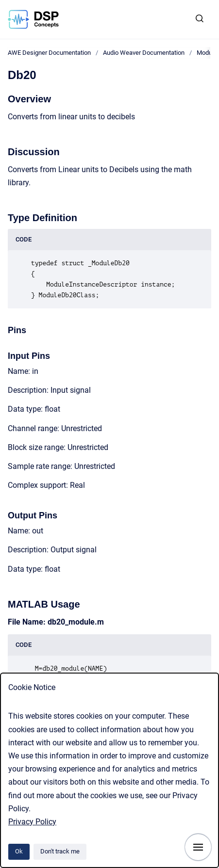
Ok (19, 851)
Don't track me (60, 851)
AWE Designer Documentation (49, 53)
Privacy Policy (32, 822)
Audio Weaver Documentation (144, 53)
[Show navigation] (198, 847)
